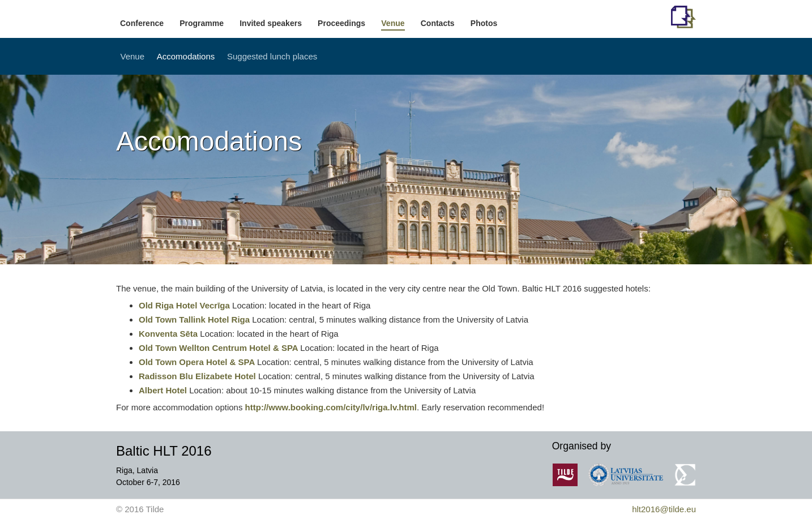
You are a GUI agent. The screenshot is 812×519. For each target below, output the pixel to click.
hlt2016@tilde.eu (664, 509)
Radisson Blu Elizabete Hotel (197, 376)
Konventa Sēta (168, 334)
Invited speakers (271, 23)
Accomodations (186, 56)
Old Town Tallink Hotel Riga (195, 319)
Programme (202, 23)
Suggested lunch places (272, 56)
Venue (393, 23)
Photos (484, 23)
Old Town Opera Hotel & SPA (198, 362)
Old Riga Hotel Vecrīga (185, 305)
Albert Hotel (163, 390)
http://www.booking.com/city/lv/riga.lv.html (331, 407)
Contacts (438, 23)
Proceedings (341, 23)
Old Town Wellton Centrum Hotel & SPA (219, 348)
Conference (142, 23)
